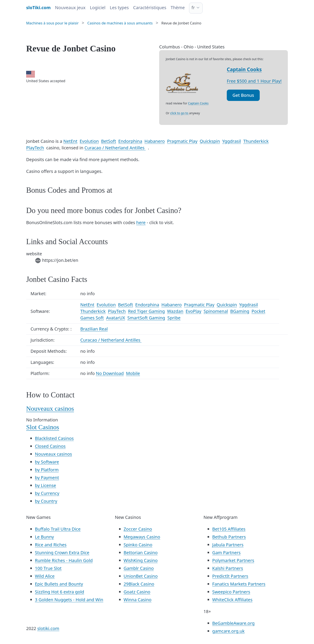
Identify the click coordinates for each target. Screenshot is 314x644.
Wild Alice (45, 576)
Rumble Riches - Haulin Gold (64, 560)
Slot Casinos (43, 427)
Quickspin (210, 141)
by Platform (47, 470)
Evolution (89, 141)
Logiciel (98, 8)
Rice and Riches (51, 545)
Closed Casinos (50, 446)
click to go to (180, 113)
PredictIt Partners (230, 576)
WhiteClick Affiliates (232, 600)
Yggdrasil (232, 141)
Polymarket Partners (233, 560)
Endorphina (130, 141)
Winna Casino (138, 600)
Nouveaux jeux (70, 8)
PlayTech (35, 148)
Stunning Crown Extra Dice (62, 553)
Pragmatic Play (182, 141)
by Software (47, 462)
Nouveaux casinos (50, 408)
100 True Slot (48, 568)
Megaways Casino (142, 537)
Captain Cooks (244, 69)
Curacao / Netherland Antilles (115, 148)
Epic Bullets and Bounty (59, 584)
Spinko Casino (138, 545)
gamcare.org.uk (228, 631)
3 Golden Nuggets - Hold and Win (69, 600)
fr (193, 8)
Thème (178, 8)
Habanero (155, 141)
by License (45, 485)
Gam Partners (226, 553)
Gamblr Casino (139, 568)
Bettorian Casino (141, 553)
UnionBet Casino (141, 576)
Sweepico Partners (231, 592)
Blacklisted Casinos (54, 438)
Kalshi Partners (228, 568)
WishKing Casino (141, 560)
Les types (119, 8)
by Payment (47, 478)
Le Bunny (44, 537)
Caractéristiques (150, 8)
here (141, 222)
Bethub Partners (229, 537)
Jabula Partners (228, 545)
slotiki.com (48, 628)
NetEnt (70, 141)
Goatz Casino (137, 592)
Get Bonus (243, 95)
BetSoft (109, 141)
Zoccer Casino (138, 529)
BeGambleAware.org (233, 623)
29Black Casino (139, 584)
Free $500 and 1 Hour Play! (254, 81)
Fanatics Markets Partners (239, 584)
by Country (46, 501)
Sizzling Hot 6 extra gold (60, 592)
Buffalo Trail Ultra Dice (58, 529)
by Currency (47, 493)
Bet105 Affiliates (229, 529)
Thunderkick (256, 141)
